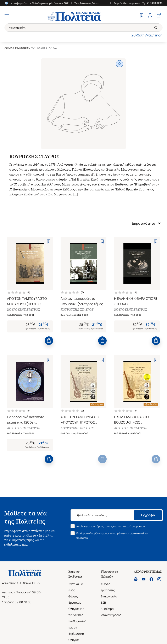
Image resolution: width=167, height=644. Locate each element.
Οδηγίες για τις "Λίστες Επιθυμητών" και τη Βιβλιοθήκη (77, 623)
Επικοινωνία (109, 598)
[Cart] (158, 16)
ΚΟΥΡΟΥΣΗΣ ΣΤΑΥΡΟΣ (24, 310)
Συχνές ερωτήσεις (108, 589)
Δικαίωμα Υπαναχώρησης (111, 614)
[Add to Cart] (49, 342)
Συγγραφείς (22, 48)
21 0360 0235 (155, 3)
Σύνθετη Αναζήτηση (147, 35)
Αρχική (9, 48)
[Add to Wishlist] (49, 241)
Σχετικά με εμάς (76, 589)
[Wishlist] (142, 16)
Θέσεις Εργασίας (75, 601)
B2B (103, 604)
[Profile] (150, 16)
